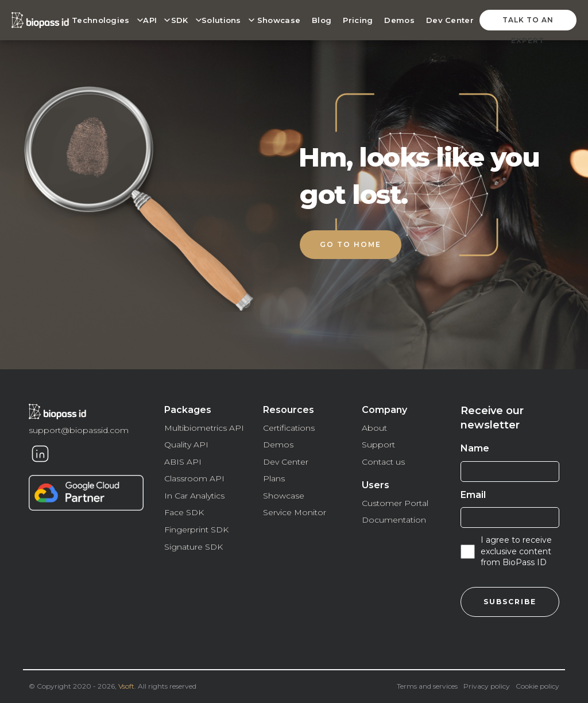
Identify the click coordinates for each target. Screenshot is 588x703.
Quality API (186, 445)
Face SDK (184, 512)
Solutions (221, 20)
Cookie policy (537, 686)
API (150, 20)
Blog (322, 20)
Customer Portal (395, 503)
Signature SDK (194, 547)
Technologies (101, 20)
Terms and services (427, 686)
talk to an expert (528, 23)
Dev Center (450, 20)
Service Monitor (295, 512)
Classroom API (194, 478)
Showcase (279, 20)
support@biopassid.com (79, 430)
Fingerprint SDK (196, 530)
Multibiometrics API (204, 428)
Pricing (358, 20)
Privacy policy (487, 686)
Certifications (289, 428)
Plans (274, 478)
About (374, 428)
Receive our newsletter (492, 418)
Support (378, 445)
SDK (180, 20)
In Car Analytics (194, 496)
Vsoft (126, 686)
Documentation (394, 520)
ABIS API (183, 462)
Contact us (383, 462)
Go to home (351, 244)
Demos (399, 20)
